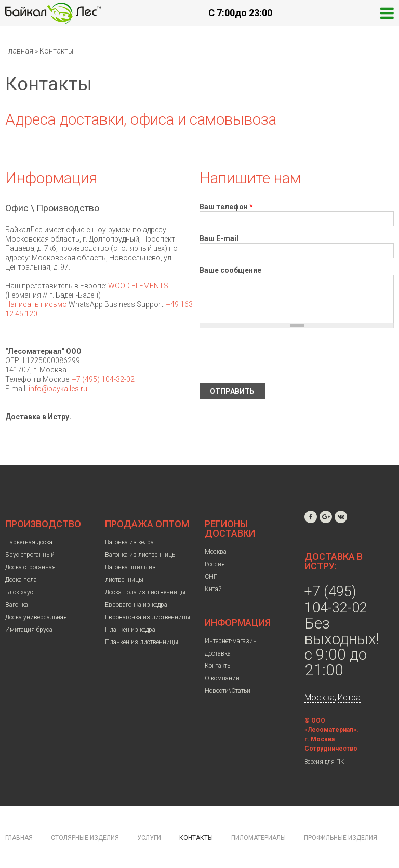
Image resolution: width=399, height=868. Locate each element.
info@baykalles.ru (58, 389)
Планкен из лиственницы (142, 642)
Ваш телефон (226, 207)
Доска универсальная (36, 617)
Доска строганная (30, 567)
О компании (222, 678)
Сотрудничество (331, 749)
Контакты (218, 666)
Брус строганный (30, 555)
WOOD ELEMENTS (138, 286)
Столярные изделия (85, 838)
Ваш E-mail (219, 238)
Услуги (149, 838)
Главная (19, 51)
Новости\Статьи (228, 691)
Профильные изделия (341, 838)
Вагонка (17, 605)
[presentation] (278, 356)
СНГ (211, 577)
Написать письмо (36, 304)
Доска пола (21, 580)
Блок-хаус (19, 592)
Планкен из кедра (130, 630)
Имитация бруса (29, 630)
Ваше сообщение (230, 270)
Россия (215, 564)
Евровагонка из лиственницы (148, 617)
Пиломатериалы (258, 838)
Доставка (218, 653)
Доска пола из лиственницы (145, 592)
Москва (216, 552)
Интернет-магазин (231, 641)
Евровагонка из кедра (136, 605)
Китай (213, 589)
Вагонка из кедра (129, 542)
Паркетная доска (29, 542)
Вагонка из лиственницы (141, 555)
